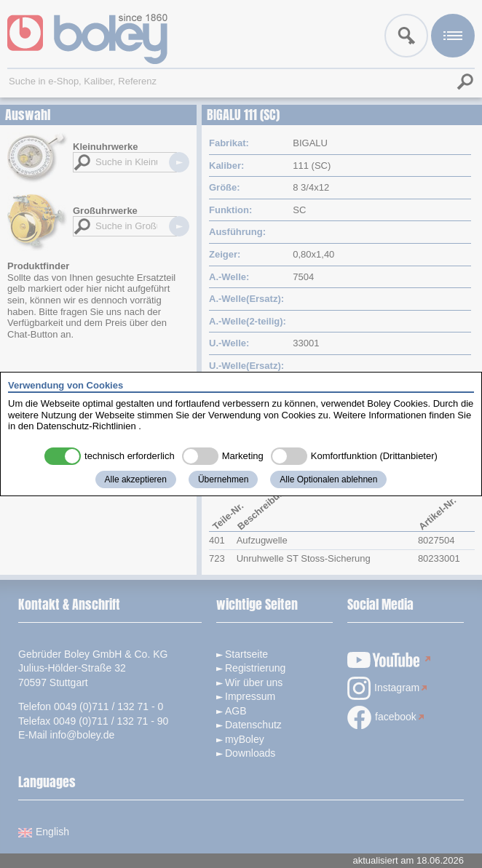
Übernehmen (223, 479)
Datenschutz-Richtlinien (86, 426)
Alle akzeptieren (136, 479)
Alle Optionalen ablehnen (328, 479)
